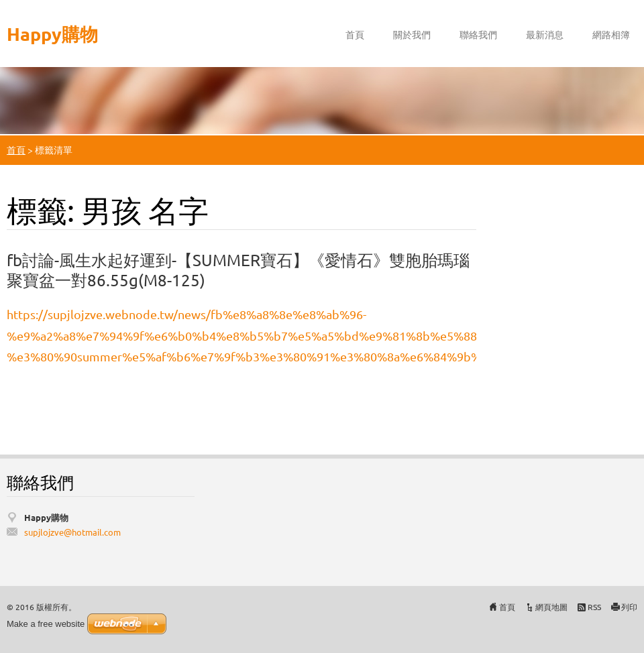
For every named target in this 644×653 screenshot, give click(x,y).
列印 (629, 607)
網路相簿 (611, 34)
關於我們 (412, 34)
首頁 (355, 34)
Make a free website (46, 624)
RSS (594, 607)
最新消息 (545, 34)
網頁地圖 (551, 607)
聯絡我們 (478, 34)
